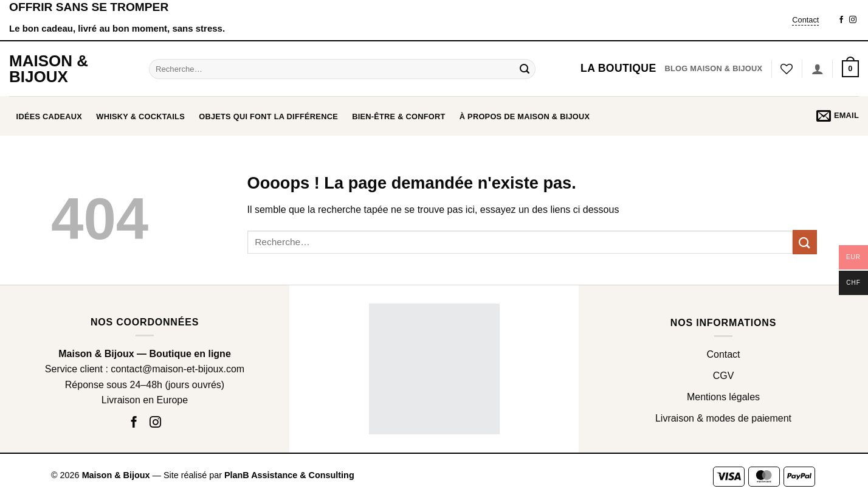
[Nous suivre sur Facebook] (841, 20)
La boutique (618, 68)
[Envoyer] (525, 69)
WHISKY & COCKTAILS (140, 116)
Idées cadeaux (50, 116)
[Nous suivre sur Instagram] (853, 20)
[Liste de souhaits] (787, 69)
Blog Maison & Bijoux (713, 68)
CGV (724, 376)
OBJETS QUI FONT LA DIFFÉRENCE (268, 116)
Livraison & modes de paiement (723, 418)
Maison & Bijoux (49, 69)
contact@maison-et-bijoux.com (177, 369)
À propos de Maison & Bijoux (525, 116)
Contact (805, 20)
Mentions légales (723, 397)
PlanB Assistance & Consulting (289, 475)
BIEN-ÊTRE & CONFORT (398, 116)
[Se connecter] (818, 69)
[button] (850, 69)
